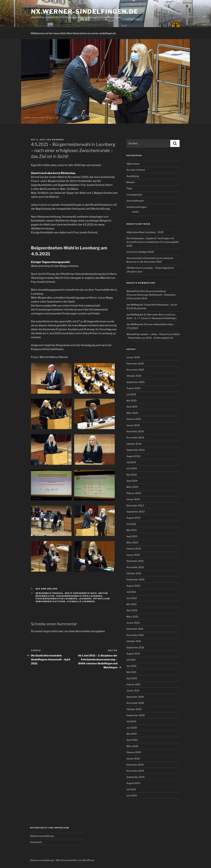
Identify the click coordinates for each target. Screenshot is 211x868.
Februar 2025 (134, 419)
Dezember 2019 (135, 765)
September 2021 (135, 647)
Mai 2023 (132, 530)
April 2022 (132, 610)
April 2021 (132, 678)
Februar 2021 (133, 684)
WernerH (58, 140)
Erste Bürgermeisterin (81, 593)
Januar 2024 (133, 499)
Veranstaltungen (135, 201)
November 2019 (135, 771)
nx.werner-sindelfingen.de (85, 12)
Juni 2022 (132, 598)
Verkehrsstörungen (137, 207)
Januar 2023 (133, 555)
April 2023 (132, 536)
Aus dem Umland (47, 589)
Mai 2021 (131, 672)
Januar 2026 (133, 357)
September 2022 (135, 579)
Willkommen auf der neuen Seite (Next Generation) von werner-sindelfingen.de (73, 33)
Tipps (129, 188)
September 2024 (136, 450)
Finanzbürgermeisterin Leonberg (79, 596)
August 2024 (133, 456)
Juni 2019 (132, 795)
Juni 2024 (132, 468)
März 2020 (132, 746)
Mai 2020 (132, 734)
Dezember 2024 (135, 431)
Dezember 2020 (135, 697)
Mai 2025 (132, 400)
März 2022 (132, 617)
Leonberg (85, 599)
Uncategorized (134, 195)
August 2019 (133, 783)
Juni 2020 (132, 728)
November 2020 (135, 703)
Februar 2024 (134, 493)
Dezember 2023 (135, 505)
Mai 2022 (131, 604)
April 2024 (132, 481)
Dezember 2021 (135, 629)
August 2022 (133, 586)
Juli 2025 (131, 394)
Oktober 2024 (134, 444)
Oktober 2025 (134, 376)
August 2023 (133, 518)
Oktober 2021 (134, 641)
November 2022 (135, 567)
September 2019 (135, 777)
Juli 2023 (131, 524)
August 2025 (133, 388)
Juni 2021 (131, 666)
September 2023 (136, 512)
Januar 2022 (133, 623)
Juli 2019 (131, 789)
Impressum (36, 842)
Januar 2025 (133, 425)
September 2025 (136, 382)
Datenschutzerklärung (42, 836)
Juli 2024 (131, 462)
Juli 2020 (131, 721)
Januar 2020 (133, 758)
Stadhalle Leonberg (81, 601)
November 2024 (135, 437)
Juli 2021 (131, 660)
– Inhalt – (135, 212)
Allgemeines (133, 164)
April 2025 (132, 407)
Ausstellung (133, 176)
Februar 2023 (134, 549)
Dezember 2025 (135, 364)
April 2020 (132, 740)
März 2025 (132, 413)
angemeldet (50, 631)
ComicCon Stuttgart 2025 (140, 252)
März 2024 (132, 487)
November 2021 (135, 635)
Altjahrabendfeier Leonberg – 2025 (145, 232)
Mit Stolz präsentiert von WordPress (75, 860)
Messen (131, 182)
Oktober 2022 (134, 573)
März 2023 (132, 542)
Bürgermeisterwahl (50, 593)
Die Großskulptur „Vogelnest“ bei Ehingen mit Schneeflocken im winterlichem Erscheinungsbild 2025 (152, 242)
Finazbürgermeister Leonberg (57, 599)
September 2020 (136, 715)
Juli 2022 (131, 592)
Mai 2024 (132, 475)
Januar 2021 (133, 690)
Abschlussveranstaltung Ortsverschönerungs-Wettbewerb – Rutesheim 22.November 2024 (151, 295)
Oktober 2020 (134, 709)
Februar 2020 (134, 752)
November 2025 (135, 370)
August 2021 (133, 654)
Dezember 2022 (135, 561)
